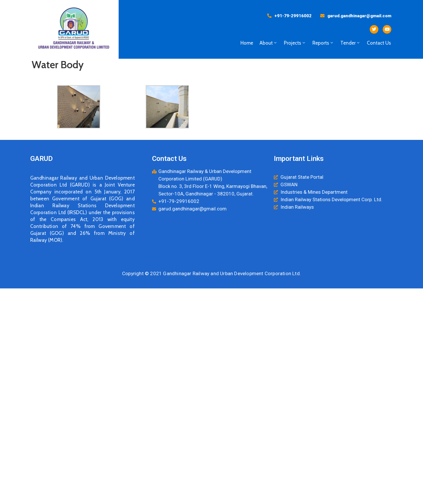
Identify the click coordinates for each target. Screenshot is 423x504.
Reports (323, 43)
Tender (350, 43)
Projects (295, 43)
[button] (289, 16)
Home (247, 43)
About (269, 43)
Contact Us (379, 43)
